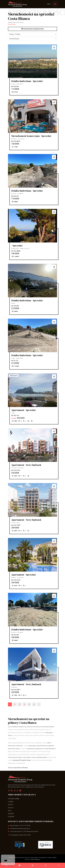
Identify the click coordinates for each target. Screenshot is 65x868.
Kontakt (11, 814)
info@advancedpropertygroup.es (19, 828)
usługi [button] (11, 808)
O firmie (11, 802)
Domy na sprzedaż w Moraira (18, 768)
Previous (10, 61)
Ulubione (11, 817)
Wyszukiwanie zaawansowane (33, 29)
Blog (10, 811)
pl (49, 4)
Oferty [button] (11, 805)
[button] (32, 34)
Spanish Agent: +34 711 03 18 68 (19, 826)
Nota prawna (34, 858)
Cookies (50, 858)
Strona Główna (14, 799)
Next (55, 61)
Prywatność (43, 858)
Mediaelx (37, 859)
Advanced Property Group (22, 760)
